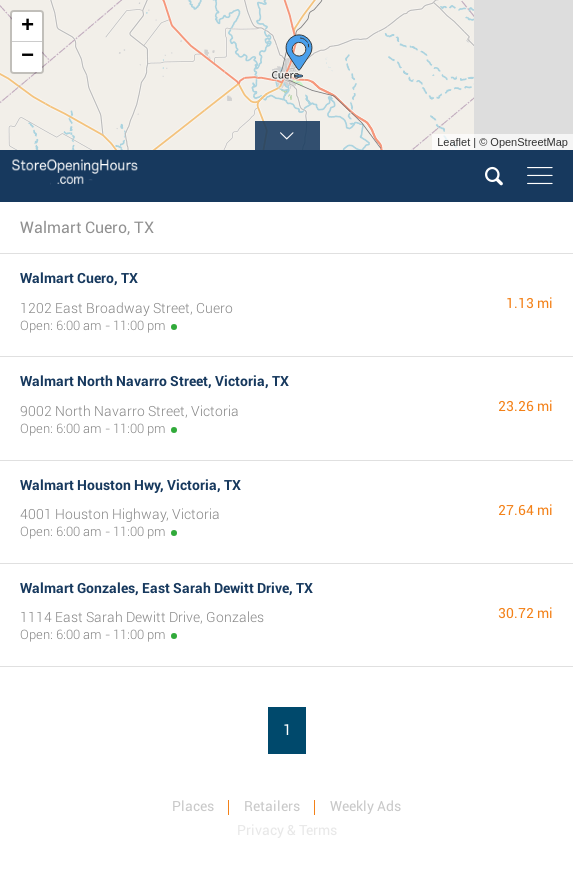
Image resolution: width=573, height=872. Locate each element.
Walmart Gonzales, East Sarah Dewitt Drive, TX (166, 588)
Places (193, 806)
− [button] (27, 57)
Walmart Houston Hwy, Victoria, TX (130, 485)
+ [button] (27, 27)
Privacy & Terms (287, 830)
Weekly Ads (365, 806)
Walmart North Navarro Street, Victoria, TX (154, 381)
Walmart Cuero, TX (79, 278)
